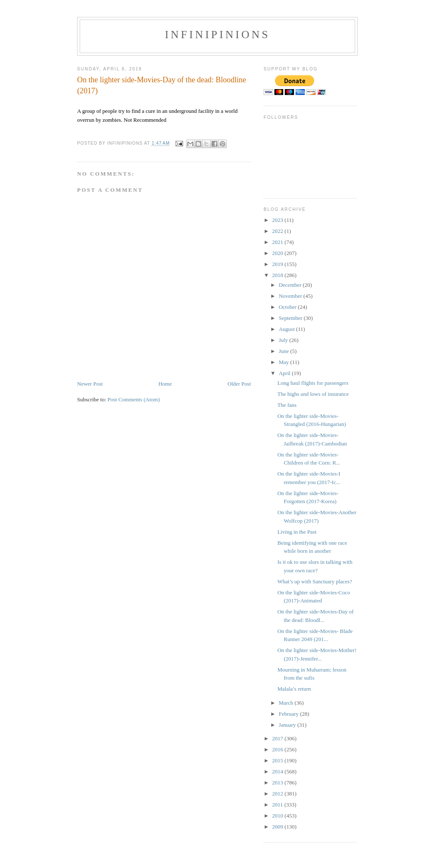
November (291, 296)
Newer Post (90, 384)
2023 (278, 220)
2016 (278, 749)
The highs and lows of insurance (313, 394)
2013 (278, 783)
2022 (278, 231)
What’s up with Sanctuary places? (314, 581)
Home (165, 384)
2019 (278, 264)
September (291, 318)
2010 (278, 816)
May (285, 362)
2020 (278, 253)
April (285, 373)
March (287, 703)
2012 (278, 794)
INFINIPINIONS (217, 35)
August (288, 329)
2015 (278, 760)
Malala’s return (294, 689)
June (285, 351)
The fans (287, 405)
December (291, 285)
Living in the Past (297, 532)
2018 (278, 275)
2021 (278, 242)
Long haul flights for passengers (313, 383)
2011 (278, 805)
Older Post (239, 384)
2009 (278, 827)
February (289, 714)
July (284, 340)
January (288, 725)
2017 (278, 738)
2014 (278, 771)
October (288, 307)
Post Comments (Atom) (134, 399)
